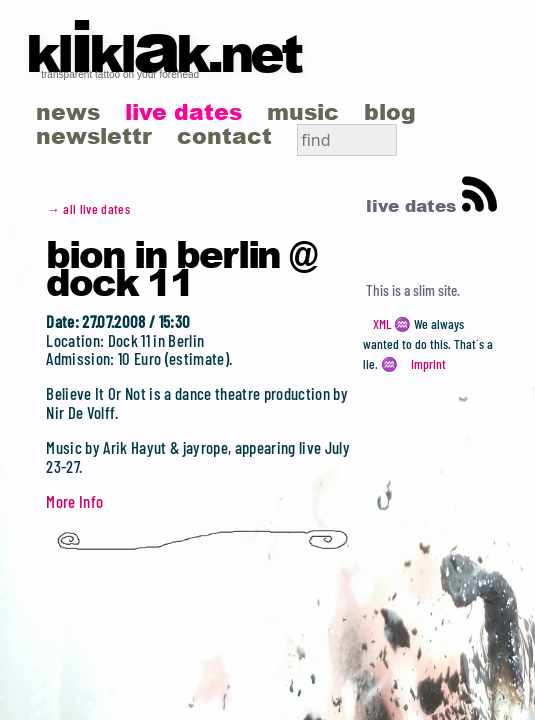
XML (382, 324)
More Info (74, 501)
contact (224, 135)
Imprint (428, 364)
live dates (183, 111)
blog (390, 111)
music (303, 111)
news (68, 111)
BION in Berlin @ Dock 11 (180, 267)
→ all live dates (88, 209)
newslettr (94, 135)
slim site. (436, 290)
